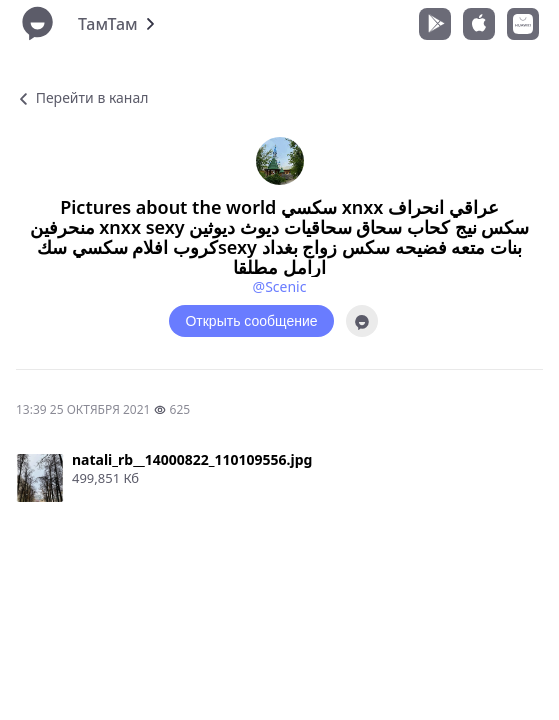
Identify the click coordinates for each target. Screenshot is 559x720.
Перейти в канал (82, 97)
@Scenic (280, 286)
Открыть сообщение (251, 321)
